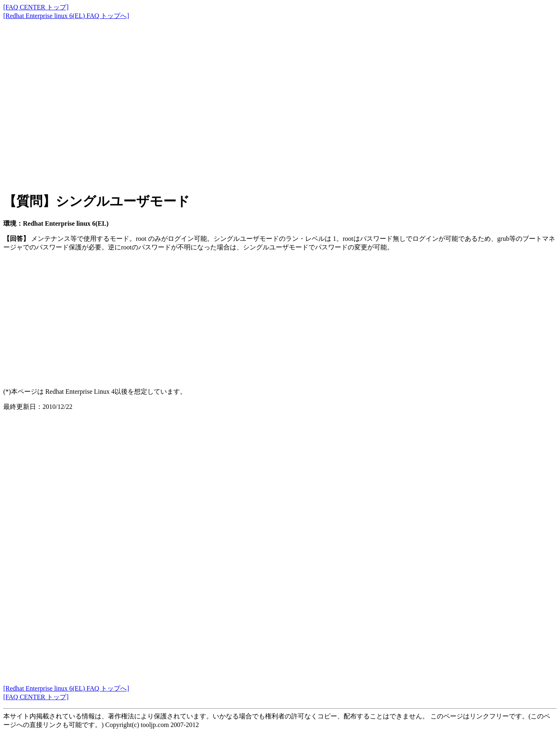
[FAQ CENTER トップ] (36, 7)
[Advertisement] (249, 98)
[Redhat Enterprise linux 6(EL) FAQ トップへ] (66, 16)
